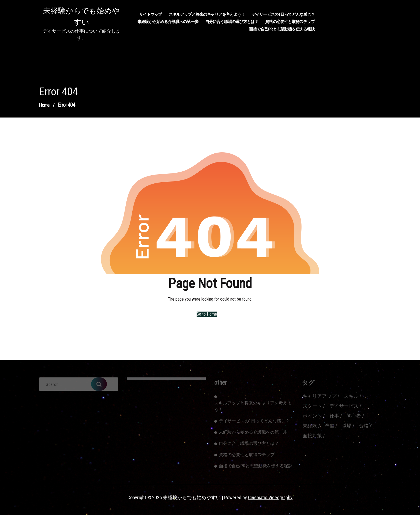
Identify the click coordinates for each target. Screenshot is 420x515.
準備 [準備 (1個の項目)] (329, 426)
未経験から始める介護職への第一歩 (168, 22)
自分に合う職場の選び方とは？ (232, 22)
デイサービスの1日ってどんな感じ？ (283, 14)
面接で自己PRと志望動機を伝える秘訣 (282, 29)
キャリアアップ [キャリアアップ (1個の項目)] (320, 396)
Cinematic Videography (270, 497)
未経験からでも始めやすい (81, 16)
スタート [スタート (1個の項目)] (312, 406)
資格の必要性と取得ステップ (290, 22)
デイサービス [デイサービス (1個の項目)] (344, 406)
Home (44, 105)
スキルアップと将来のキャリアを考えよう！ (207, 14)
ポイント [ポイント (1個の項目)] (312, 416)
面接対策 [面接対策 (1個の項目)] (312, 436)
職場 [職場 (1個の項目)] (347, 426)
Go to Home (207, 314)
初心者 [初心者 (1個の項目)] (354, 416)
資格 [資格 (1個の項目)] (364, 426)
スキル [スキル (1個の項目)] (351, 396)
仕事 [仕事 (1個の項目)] (334, 416)
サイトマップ (150, 14)
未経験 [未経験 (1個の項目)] (310, 426)
